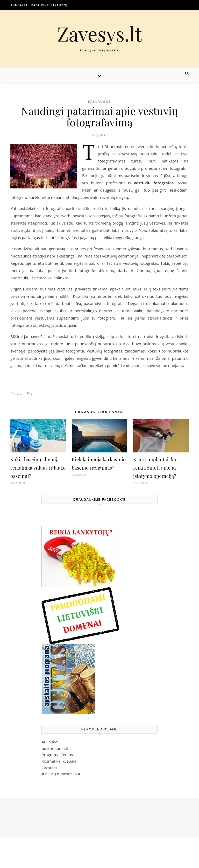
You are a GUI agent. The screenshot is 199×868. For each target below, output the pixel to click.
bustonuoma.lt (55, 748)
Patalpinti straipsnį (49, 5)
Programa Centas (57, 755)
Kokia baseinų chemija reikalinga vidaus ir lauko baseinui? (38, 468)
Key (29, 394)
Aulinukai (50, 742)
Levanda (49, 767)
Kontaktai (20, 5)
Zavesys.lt (100, 34)
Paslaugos (99, 102)
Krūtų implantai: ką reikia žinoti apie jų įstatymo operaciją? (155, 468)
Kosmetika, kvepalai (59, 761)
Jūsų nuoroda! (61, 774)
